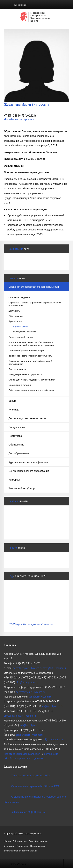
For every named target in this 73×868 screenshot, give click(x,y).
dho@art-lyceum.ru (27, 682)
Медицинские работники (25, 332)
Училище (14, 409)
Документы (14, 311)
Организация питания (20, 385)
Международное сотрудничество (26, 374)
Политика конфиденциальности (23, 754)
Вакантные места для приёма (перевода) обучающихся (30, 362)
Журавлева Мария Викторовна (27, 105)
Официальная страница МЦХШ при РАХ (35, 786)
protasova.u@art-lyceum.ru (20, 716)
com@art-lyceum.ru (40, 697)
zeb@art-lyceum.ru (31, 725)
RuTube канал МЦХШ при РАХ (25, 812)
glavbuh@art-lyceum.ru (29, 735)
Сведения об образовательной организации (34, 287)
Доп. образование (19, 453)
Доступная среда (18, 369)
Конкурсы (14, 480)
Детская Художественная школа (27, 418)
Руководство (15, 321)
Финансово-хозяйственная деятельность (30, 356)
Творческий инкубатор (22, 488)
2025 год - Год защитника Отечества (31, 624)
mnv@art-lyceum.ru (54, 668)
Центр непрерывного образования (29, 471)
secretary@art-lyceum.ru (27, 668)
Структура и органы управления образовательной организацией (35, 304)
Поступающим (17, 427)
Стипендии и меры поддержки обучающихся (32, 380)
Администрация (21, 326)
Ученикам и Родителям (16, 846)
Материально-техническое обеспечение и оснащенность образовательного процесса (31, 344)
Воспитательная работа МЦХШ (20, 851)
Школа (12, 401)
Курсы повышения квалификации (28, 462)
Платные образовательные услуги (26, 350)
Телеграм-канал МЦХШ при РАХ (31, 775)
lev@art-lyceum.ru (52, 706)
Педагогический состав (21, 337)
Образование (16, 316)
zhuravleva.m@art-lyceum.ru (20, 119)
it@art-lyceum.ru (53, 739)
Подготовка (15, 436)
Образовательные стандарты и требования (31, 390)
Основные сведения (19, 297)
